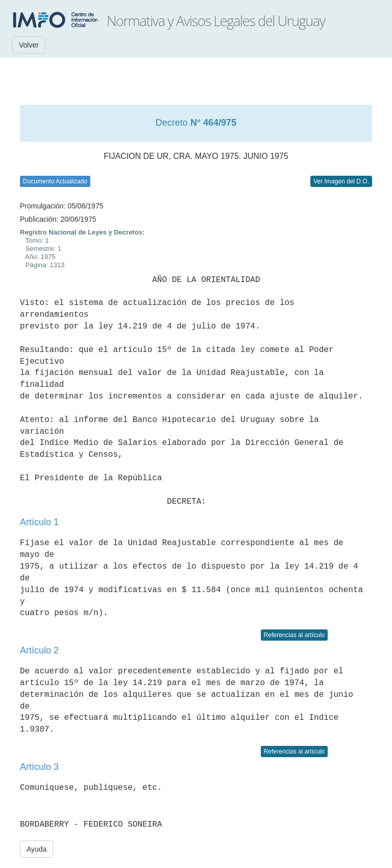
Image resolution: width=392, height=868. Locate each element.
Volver (29, 45)
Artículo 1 (39, 522)
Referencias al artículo (294, 635)
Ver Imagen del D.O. (341, 181)
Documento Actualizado (55, 181)
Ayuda (36, 849)
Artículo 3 (39, 767)
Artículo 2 (39, 650)
